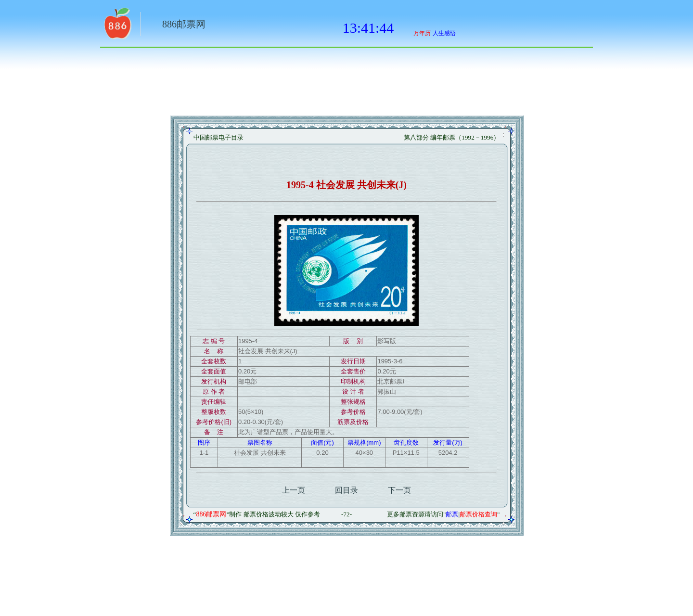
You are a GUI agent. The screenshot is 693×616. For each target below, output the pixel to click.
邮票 (452, 514)
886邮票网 (184, 24)
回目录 (346, 490)
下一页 (399, 490)
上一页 (294, 490)
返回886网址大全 (117, 26)
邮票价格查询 (478, 514)
